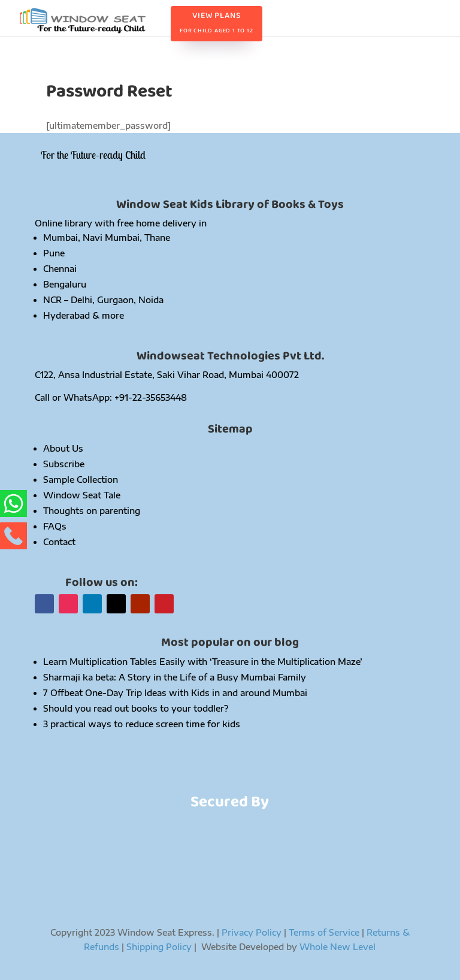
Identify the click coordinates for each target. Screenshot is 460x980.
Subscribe (64, 464)
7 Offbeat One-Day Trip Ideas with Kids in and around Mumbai (175, 693)
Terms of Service (324, 932)
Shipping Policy (160, 947)
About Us (63, 448)
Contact (59, 542)
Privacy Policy (252, 932)
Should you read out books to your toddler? (136, 708)
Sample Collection (81, 480)
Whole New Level (338, 947)
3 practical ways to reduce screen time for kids (142, 724)
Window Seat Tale (82, 495)
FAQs (55, 526)
